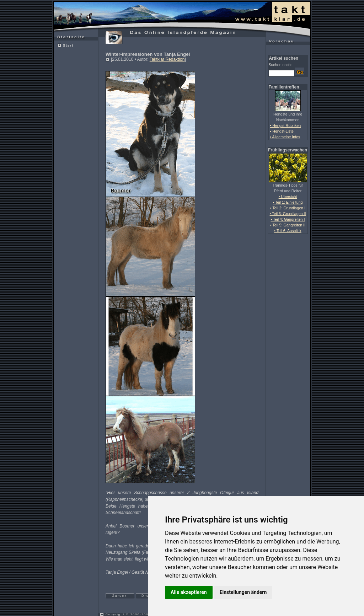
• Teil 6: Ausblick (288, 231)
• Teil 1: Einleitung (288, 202)
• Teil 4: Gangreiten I (288, 219)
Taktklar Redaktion (167, 59)
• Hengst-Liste (282, 131)
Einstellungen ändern (243, 592)
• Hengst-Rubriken (286, 125)
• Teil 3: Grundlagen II (288, 214)
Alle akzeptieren (189, 592)
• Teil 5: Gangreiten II (288, 225)
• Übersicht (288, 197)
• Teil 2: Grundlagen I (288, 208)
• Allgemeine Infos (285, 137)
